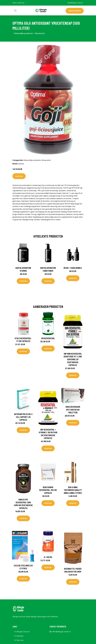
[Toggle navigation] (15, 11)
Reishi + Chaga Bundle (73, 268)
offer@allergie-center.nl (75, 3)
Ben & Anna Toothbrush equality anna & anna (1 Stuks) (73, 490)
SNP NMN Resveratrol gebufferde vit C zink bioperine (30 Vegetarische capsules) (73, 359)
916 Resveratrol (48, 338)
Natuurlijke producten (24, 33)
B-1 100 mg (48, 557)
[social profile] (26, 3)
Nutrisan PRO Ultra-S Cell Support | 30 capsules (23, 417)
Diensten (20, 636)
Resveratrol (40, 33)
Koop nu (19, 176)
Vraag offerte (75, 11)
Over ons (20, 640)
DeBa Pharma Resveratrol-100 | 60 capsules (48, 490)
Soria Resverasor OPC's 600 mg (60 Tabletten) (73, 410)
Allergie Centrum (23, 632)
